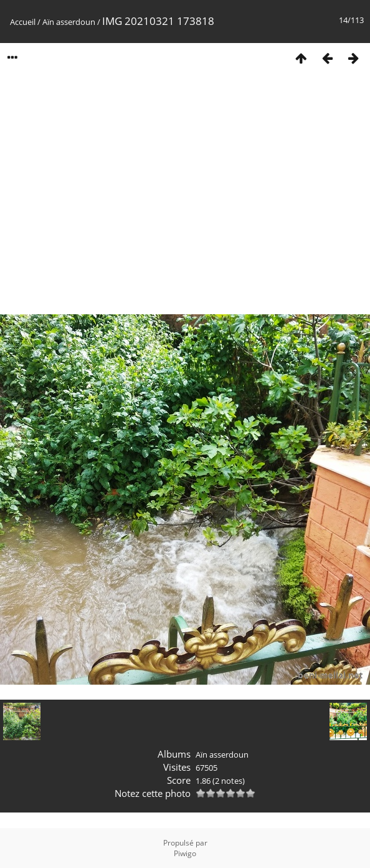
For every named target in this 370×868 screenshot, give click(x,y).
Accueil (23, 22)
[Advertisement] (117, 196)
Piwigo (185, 853)
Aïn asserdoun (69, 22)
